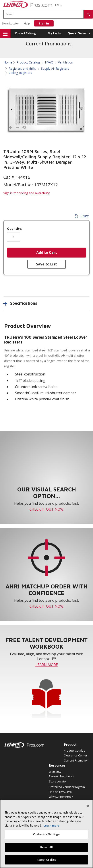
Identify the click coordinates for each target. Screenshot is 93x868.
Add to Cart (47, 252)
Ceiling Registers (20, 73)
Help (27, 23)
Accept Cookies (47, 860)
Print (82, 216)
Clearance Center (76, 755)
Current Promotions (49, 44)
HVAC (49, 62)
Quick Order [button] (77, 33)
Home (8, 62)
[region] (46, 834)
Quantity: (15, 229)
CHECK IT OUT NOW (46, 509)
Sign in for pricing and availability (26, 193)
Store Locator (11, 23)
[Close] (88, 806)
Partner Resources (61, 776)
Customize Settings (46, 834)
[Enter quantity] (14, 237)
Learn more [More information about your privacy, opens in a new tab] (51, 825)
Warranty (55, 771)
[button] (88, 14)
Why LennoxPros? (61, 797)
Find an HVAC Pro (60, 792)
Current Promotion (76, 760)
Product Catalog (26, 33)
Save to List (46, 264)
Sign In (44, 23)
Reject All (46, 847)
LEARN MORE (47, 665)
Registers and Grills (22, 69)
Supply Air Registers (55, 69)
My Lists (54, 33)
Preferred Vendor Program (67, 787)
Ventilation (66, 62)
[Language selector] (57, 5)
